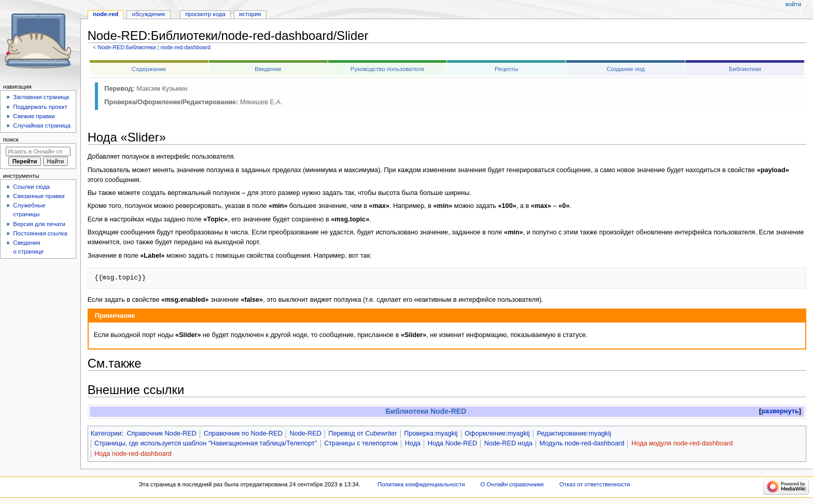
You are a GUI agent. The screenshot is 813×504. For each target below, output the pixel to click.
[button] (780, 411)
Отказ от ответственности (595, 484)
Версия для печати (39, 224)
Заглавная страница (41, 97)
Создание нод (626, 69)
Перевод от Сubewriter (363, 433)
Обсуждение (148, 14)
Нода (413, 443)
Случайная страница (42, 125)
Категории (106, 433)
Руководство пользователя (387, 69)
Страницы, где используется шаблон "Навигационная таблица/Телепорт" (206, 443)
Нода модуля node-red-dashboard (682, 443)
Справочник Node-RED (162, 433)
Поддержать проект (40, 107)
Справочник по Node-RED (243, 433)
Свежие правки (34, 116)
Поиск (11, 139)
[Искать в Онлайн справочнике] (38, 151)
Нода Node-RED (452, 443)
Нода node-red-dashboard (133, 454)
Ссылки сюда (31, 187)
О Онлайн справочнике (512, 484)
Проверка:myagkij (431, 433)
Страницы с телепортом (361, 443)
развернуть (780, 411)
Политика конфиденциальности (421, 484)
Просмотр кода (205, 14)
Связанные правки (39, 196)
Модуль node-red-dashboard (582, 443)
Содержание (149, 69)
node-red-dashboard (185, 47)
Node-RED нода (508, 443)
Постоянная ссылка (40, 233)
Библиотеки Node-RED (426, 411)
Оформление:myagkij (497, 433)
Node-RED (306, 433)
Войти (793, 4)
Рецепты (507, 69)
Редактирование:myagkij (574, 433)
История (250, 14)
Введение (268, 69)
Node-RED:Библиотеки (127, 47)
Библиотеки (745, 69)
